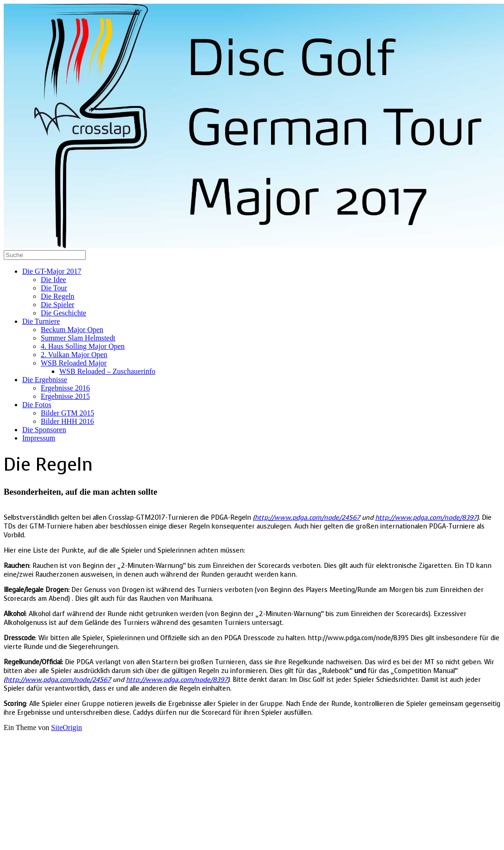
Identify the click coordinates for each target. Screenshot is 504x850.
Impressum (39, 438)
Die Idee (54, 280)
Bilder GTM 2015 (68, 413)
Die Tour (54, 288)
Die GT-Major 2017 (52, 271)
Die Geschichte (63, 313)
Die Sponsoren (44, 430)
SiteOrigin (66, 727)
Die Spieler (57, 305)
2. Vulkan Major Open (74, 355)
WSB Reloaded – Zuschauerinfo (107, 371)
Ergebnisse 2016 (65, 388)
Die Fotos (37, 405)
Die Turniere (41, 321)
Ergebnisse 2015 (65, 396)
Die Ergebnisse (45, 380)
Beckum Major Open (72, 330)
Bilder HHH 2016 (67, 421)
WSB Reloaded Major (74, 363)
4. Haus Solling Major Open (83, 346)
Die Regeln (57, 296)
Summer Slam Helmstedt (78, 338)
